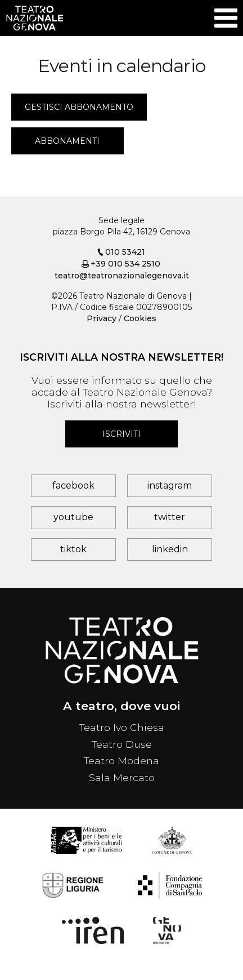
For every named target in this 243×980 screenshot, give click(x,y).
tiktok (73, 549)
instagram (170, 485)
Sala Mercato (122, 777)
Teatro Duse (122, 744)
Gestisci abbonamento (79, 107)
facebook (73, 485)
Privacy (102, 318)
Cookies (140, 318)
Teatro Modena (121, 761)
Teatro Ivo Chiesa (122, 727)
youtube (73, 517)
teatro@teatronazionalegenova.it (122, 276)
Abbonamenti (67, 141)
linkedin (170, 549)
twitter (170, 517)
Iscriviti (121, 434)
